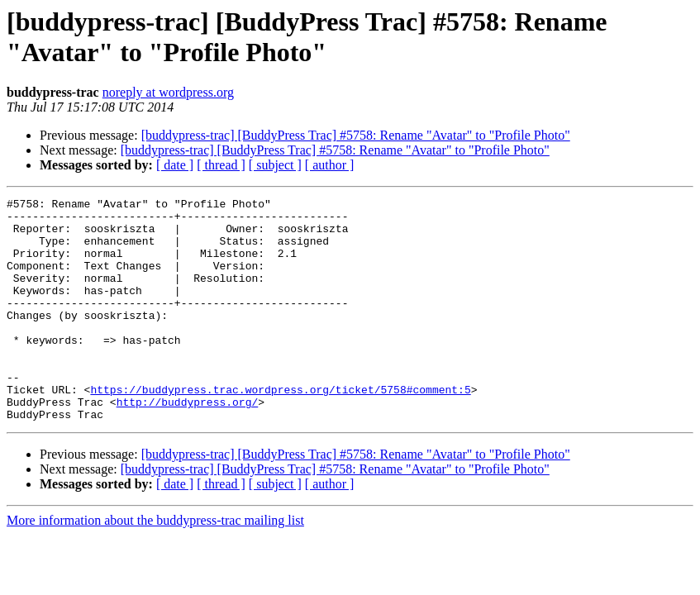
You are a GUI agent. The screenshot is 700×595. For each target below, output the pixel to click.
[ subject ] (275, 165)
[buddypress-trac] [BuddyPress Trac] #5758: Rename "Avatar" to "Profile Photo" (356, 135)
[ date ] (175, 165)
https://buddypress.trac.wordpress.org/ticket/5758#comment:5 (280, 429)
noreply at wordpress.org (168, 92)
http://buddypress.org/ (188, 444)
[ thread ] (221, 165)
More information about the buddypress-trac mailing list (155, 565)
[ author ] (330, 165)
